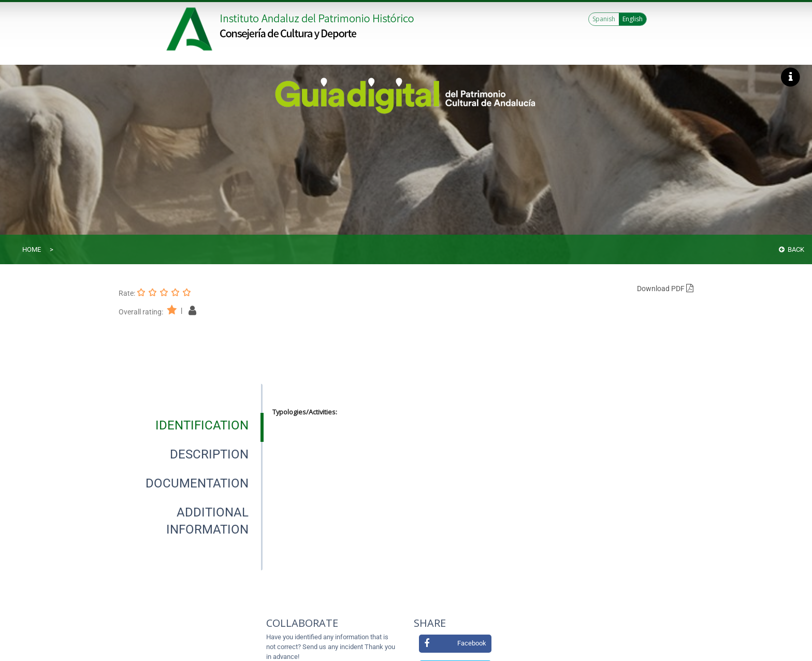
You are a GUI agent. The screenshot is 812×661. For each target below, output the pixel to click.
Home (32, 249)
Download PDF (665, 289)
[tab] (202, 425)
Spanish (604, 19)
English (633, 19)
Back (792, 249)
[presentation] (191, 425)
